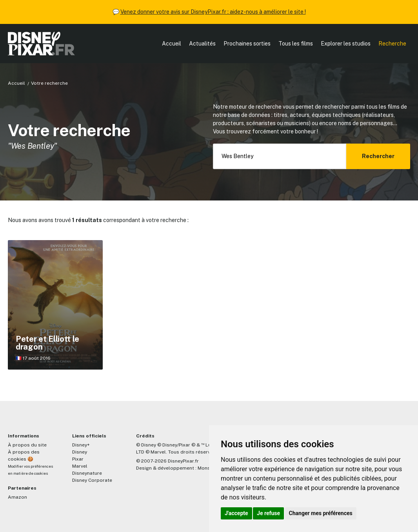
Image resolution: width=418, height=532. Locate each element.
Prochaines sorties (247, 44)
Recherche (392, 44)
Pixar (78, 459)
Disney (80, 452)
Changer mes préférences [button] (321, 513)
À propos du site (27, 445)
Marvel (80, 466)
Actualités (202, 44)
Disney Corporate (92, 480)
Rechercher (378, 156)
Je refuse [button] (268, 513)
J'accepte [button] (236, 513)
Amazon (17, 497)
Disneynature (87, 473)
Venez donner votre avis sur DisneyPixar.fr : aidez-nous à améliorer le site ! (213, 12)
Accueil (172, 44)
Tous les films (296, 44)
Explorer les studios (346, 44)
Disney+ (81, 445)
